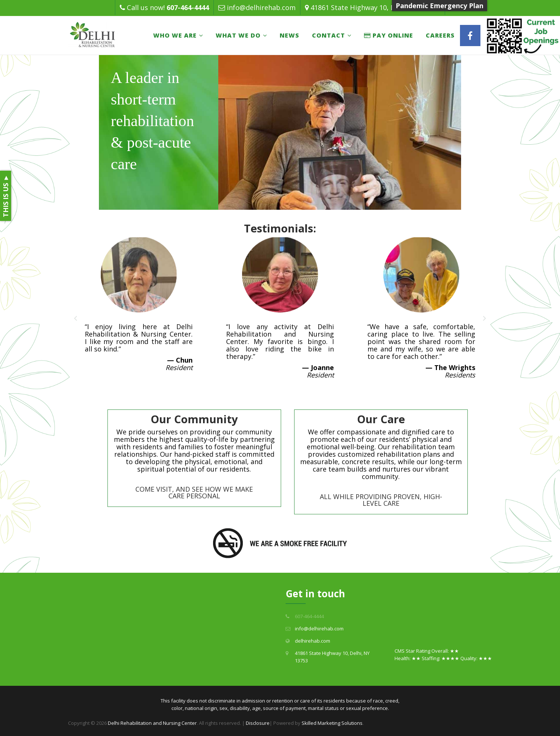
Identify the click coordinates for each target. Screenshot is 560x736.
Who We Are (175, 35)
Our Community (194, 419)
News (289, 35)
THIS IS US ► (6, 196)
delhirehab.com (313, 641)
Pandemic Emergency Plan (440, 6)
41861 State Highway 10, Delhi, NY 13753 (375, 7)
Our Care (381, 419)
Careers (440, 35)
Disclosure (258, 723)
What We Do (238, 35)
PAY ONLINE (389, 35)
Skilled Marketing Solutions (332, 723)
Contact (329, 35)
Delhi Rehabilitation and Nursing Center (152, 723)
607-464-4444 (188, 7)
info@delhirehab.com (261, 7)
